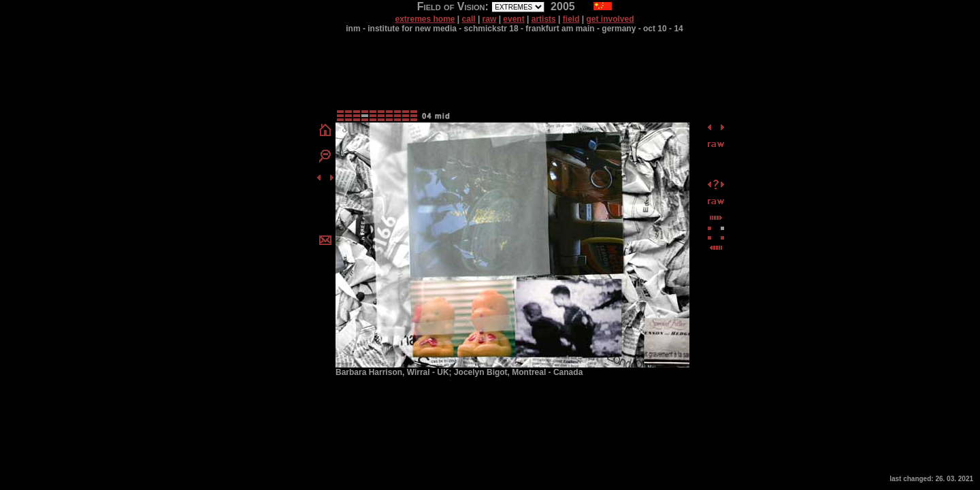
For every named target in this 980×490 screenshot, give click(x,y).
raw (490, 19)
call (469, 19)
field (571, 19)
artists (544, 19)
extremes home (425, 19)
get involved (610, 19)
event (513, 19)
